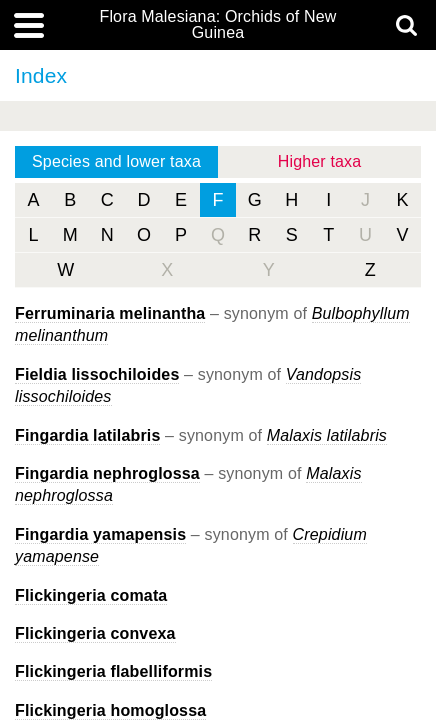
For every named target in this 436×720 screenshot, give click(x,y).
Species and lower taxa (116, 161)
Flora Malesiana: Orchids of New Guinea (217, 25)
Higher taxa (320, 161)
